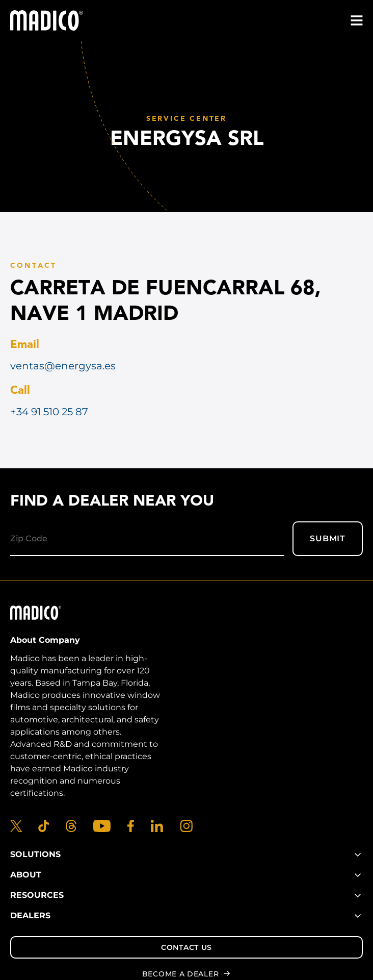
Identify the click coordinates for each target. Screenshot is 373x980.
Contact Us (186, 947)
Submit (328, 538)
